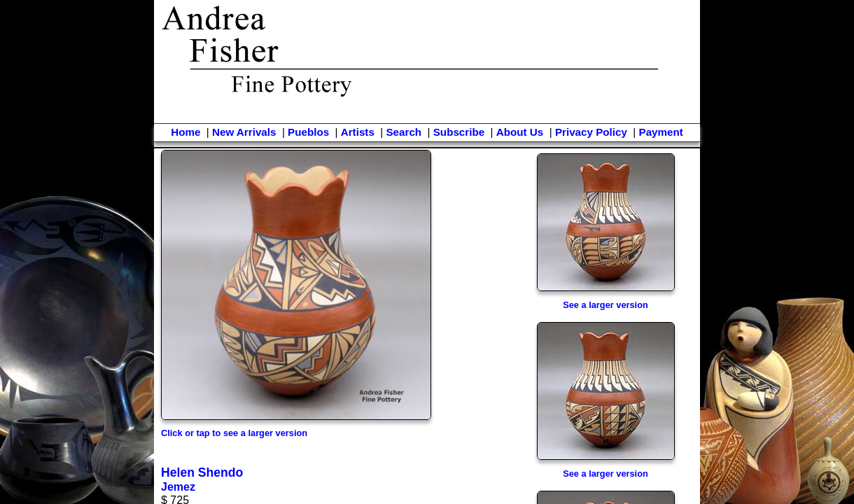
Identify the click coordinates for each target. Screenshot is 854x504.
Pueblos (308, 132)
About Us (520, 132)
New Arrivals (244, 132)
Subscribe (459, 132)
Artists (358, 132)
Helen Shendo (202, 472)
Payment (661, 132)
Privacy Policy (591, 132)
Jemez (178, 487)
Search (404, 132)
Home (185, 132)
